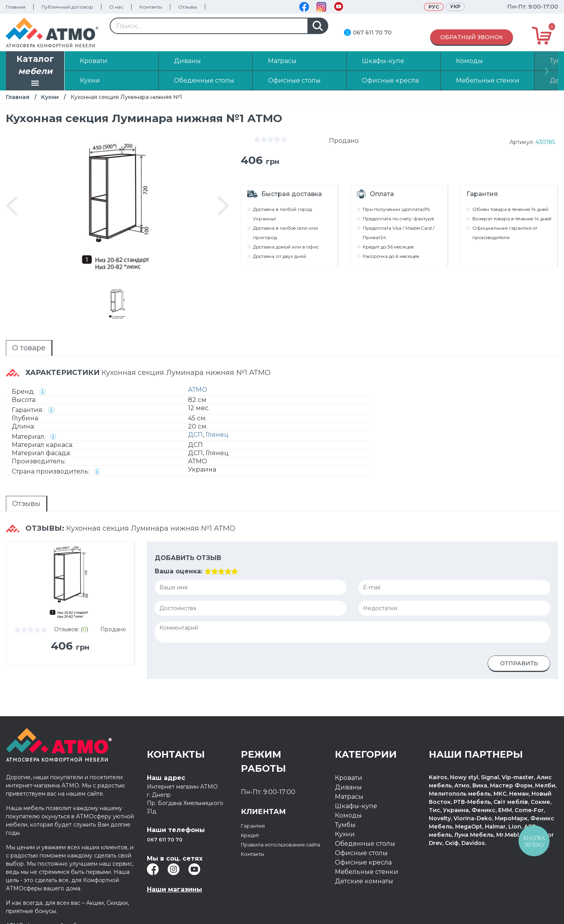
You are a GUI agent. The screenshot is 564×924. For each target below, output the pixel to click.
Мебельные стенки (367, 872)
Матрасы (349, 797)
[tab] (29, 348)
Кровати (349, 778)
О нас (116, 7)
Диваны (348, 787)
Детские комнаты (364, 881)
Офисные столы (361, 853)
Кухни (50, 97)
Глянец (217, 435)
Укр (455, 6)
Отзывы (188, 7)
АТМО (198, 390)
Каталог (35, 72)
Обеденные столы (365, 844)
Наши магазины (174, 889)
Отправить (519, 663)
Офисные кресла (363, 862)
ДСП (195, 435)
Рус (434, 7)
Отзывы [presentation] (26, 504)
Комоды (348, 815)
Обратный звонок (472, 37)
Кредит (253, 835)
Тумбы (345, 825)
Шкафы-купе (356, 806)
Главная (16, 7)
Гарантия (256, 826)
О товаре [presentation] (29, 348)
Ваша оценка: (179, 571)
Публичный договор (67, 7)
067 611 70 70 (372, 32)
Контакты (151, 7)
